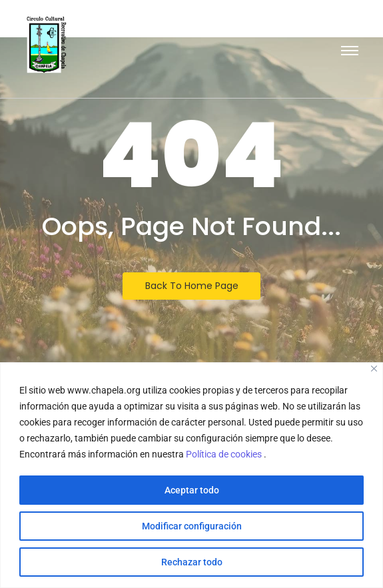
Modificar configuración (192, 526)
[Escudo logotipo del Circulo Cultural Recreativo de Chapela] (47, 45)
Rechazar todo (192, 562)
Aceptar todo (192, 490)
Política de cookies (225, 454)
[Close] (374, 369)
